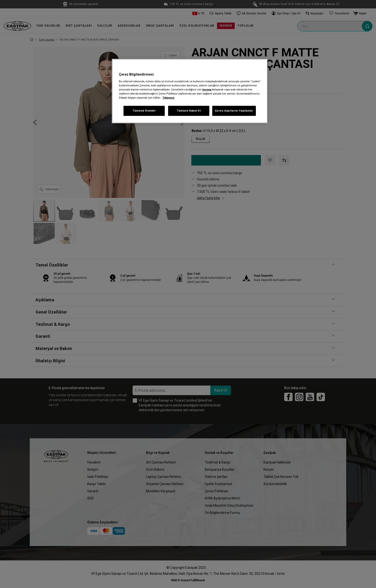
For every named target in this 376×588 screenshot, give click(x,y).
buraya (207, 89)
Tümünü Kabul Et (189, 111)
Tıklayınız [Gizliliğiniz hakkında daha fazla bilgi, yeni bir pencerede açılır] (168, 98)
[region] (190, 91)
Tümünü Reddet (144, 111)
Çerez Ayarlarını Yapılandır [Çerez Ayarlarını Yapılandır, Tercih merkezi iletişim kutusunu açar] (234, 111)
